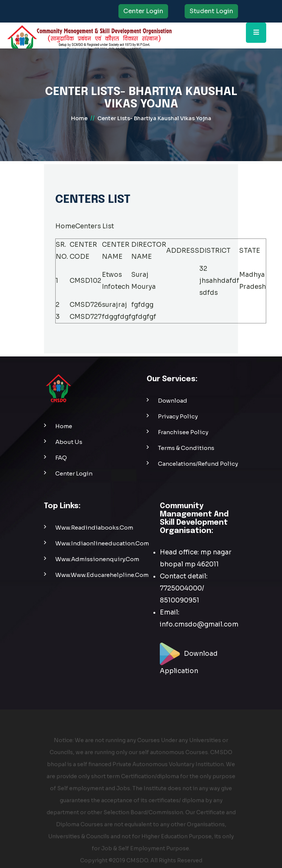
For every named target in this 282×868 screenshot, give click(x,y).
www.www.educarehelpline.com (102, 575)
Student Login (211, 11)
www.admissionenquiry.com (97, 559)
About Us (69, 442)
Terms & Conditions (186, 448)
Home (65, 226)
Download (173, 401)
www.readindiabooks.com (94, 528)
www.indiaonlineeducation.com (102, 543)
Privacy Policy (178, 416)
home (79, 118)
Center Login (143, 11)
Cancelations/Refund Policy (198, 464)
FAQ (61, 458)
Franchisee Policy (183, 432)
